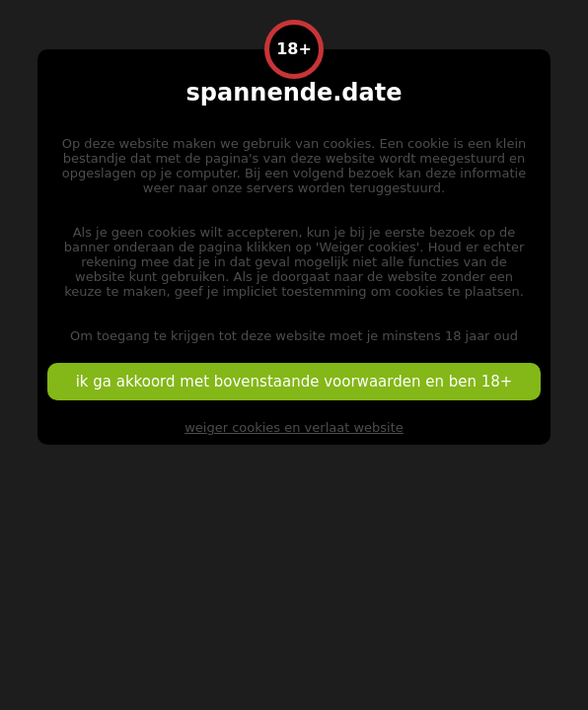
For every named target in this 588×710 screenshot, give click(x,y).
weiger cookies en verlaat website (294, 427)
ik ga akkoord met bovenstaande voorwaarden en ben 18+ (294, 382)
